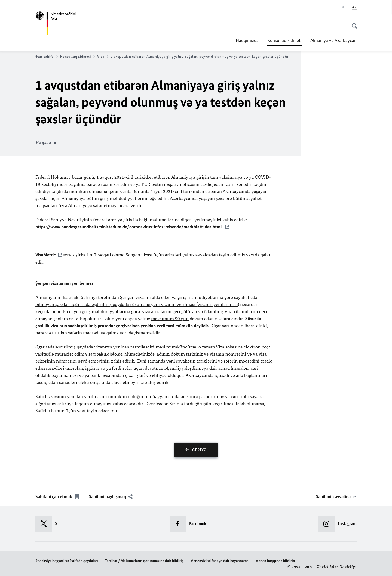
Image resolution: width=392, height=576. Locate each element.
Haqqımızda (247, 40)
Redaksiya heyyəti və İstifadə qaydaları (67, 560)
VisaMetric (46, 254)
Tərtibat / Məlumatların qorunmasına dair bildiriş (144, 560)
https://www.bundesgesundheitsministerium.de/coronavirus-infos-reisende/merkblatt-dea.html (129, 227)
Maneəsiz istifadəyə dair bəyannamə (219, 560)
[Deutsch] (343, 7)
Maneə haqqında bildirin (275, 560)
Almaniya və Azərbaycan (333, 40)
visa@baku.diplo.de (104, 353)
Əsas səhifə (47, 57)
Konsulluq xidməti (284, 40)
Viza (103, 57)
